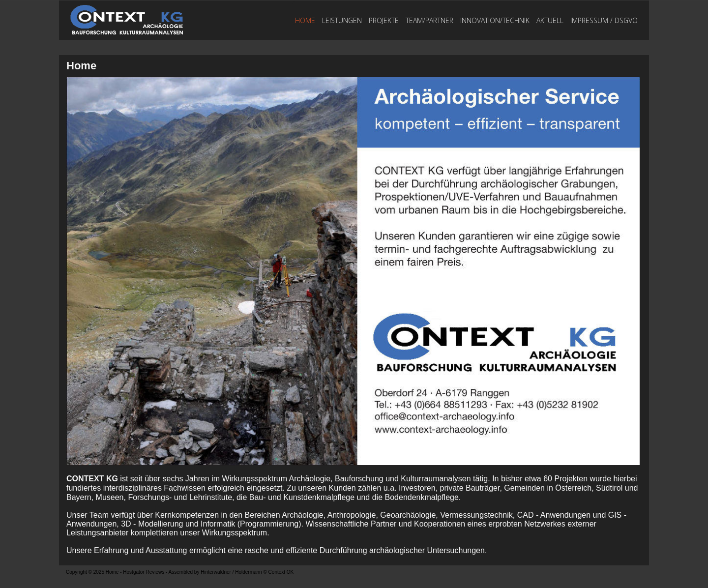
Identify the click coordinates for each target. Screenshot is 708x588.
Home (305, 20)
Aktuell (550, 20)
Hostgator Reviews (144, 572)
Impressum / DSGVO (604, 20)
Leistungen (342, 20)
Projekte (384, 20)
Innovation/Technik (495, 20)
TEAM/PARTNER (429, 20)
